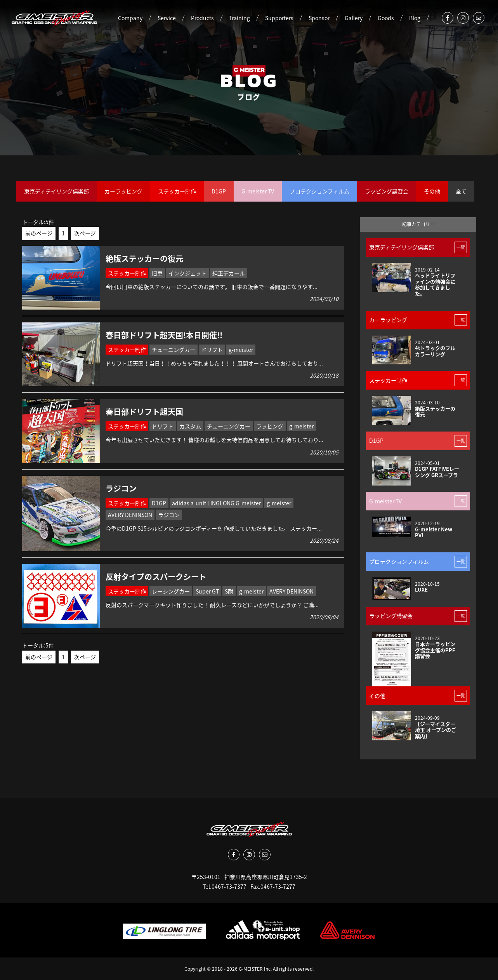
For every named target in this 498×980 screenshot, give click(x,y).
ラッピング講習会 (387, 191)
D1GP (219, 191)
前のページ (39, 233)
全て (461, 191)
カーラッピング (123, 191)
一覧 (461, 247)
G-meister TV (258, 191)
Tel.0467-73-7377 (225, 886)
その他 (432, 191)
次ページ (85, 233)
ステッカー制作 (177, 191)
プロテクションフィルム (319, 191)
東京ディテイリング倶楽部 (56, 191)
